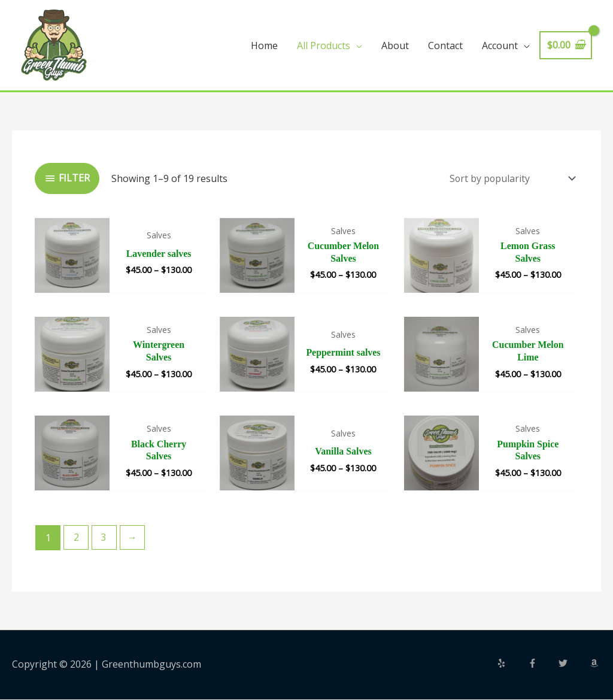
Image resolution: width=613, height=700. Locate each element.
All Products (324, 46)
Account (500, 46)
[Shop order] (509, 178)
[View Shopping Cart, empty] (566, 45)
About (395, 46)
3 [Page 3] (104, 538)
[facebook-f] (542, 664)
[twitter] (573, 664)
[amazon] (596, 664)
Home (264, 46)
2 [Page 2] (76, 538)
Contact (445, 46)
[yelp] (511, 664)
